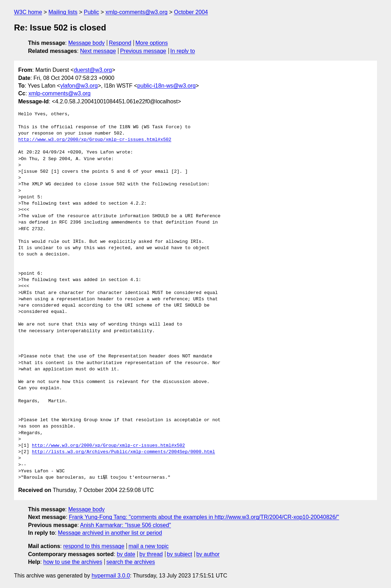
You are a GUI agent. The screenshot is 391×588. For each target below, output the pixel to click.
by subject (179, 554)
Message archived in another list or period (110, 533)
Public (91, 12)
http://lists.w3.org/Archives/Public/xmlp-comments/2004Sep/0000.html (124, 452)
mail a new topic (149, 546)
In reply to (183, 51)
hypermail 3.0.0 (111, 576)
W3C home (28, 12)
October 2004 (191, 12)
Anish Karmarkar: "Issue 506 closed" (126, 525)
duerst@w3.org (93, 70)
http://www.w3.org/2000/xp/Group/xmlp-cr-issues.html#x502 (95, 140)
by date (126, 554)
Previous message (143, 51)
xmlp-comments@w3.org (136, 12)
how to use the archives (73, 562)
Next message (98, 51)
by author (208, 554)
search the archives (131, 562)
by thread (151, 554)
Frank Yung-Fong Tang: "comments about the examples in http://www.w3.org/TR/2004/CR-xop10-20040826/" (204, 517)
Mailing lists (63, 12)
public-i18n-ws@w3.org (167, 86)
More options (152, 43)
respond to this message (94, 546)
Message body (87, 43)
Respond (120, 43)
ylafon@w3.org (79, 86)
